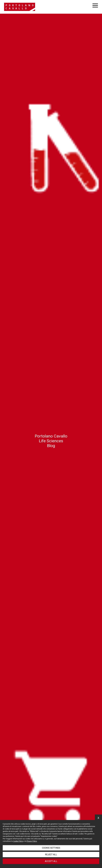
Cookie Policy (18, 841)
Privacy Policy (32, 841)
